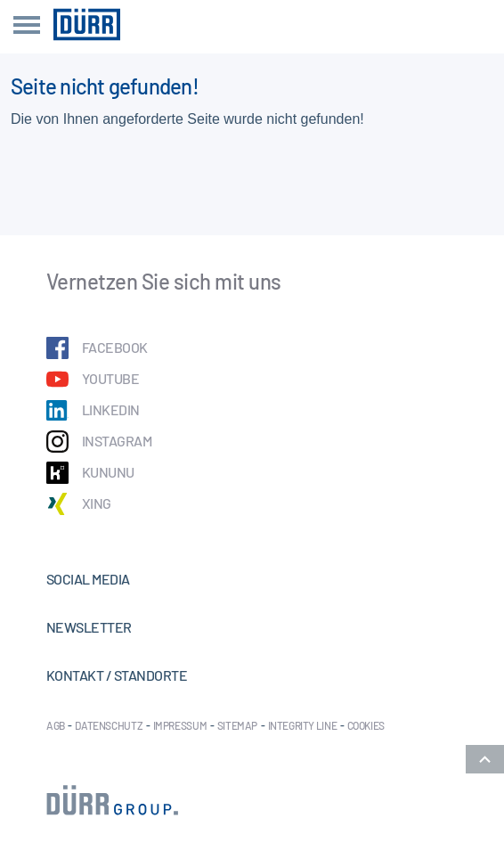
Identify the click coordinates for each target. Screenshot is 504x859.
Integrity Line (303, 725)
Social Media (88, 579)
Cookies (366, 725)
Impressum (180, 725)
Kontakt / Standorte (117, 675)
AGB (56, 725)
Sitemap (237, 725)
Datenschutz (109, 725)
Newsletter (89, 627)
